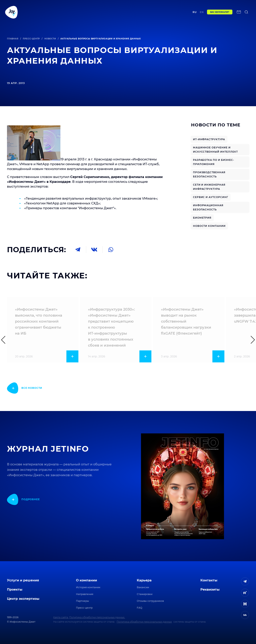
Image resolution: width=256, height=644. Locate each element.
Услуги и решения (23, 580)
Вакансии (143, 587)
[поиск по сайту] (246, 13)
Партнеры (82, 601)
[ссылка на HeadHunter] (245, 615)
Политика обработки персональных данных (144, 622)
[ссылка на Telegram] (245, 581)
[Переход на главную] (11, 13)
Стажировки (145, 594)
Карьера (144, 580)
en (202, 13)
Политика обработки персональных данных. (97, 617)
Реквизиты (210, 589)
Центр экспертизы (95, 13)
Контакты (163, 13)
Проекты (69, 13)
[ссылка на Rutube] (245, 593)
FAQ (139, 608)
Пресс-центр (31, 39)
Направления (85, 594)
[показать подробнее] (25, 388)
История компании (88, 587)
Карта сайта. (61, 617)
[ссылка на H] (245, 604)
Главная (13, 39)
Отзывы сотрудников (150, 601)
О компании (86, 580)
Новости (50, 39)
